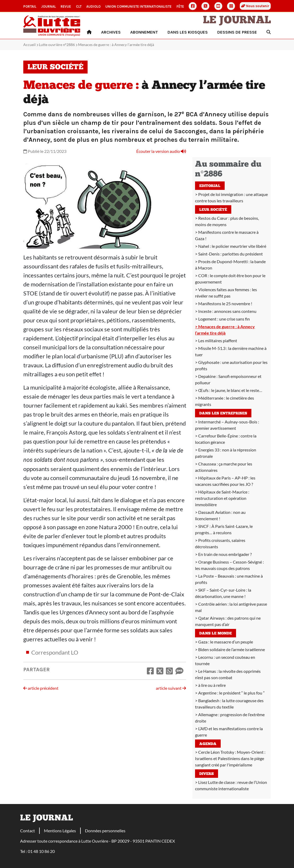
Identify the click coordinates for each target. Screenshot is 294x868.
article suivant (171, 688)
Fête (180, 6)
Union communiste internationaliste (138, 6)
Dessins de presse (237, 32)
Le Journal (237, 21)
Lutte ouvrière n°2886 (57, 45)
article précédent (41, 688)
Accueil (30, 45)
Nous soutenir (255, 6)
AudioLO (93, 6)
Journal (48, 6)
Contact (28, 831)
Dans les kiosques (188, 32)
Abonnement (144, 32)
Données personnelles (105, 831)
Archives (111, 32)
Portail (30, 6)
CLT (79, 6)
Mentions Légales (60, 831)
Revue (66, 6)
